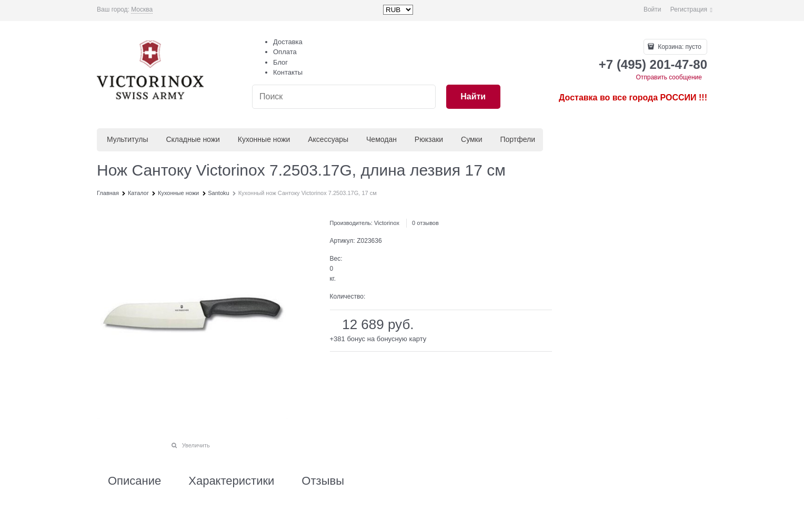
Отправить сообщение (669, 77)
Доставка (288, 42)
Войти (652, 9)
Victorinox (387, 223)
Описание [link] (134, 481)
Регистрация (689, 9)
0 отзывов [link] (425, 223)
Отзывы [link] (323, 481)
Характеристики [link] (231, 481)
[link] (142, 10)
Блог (280, 62)
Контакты (288, 72)
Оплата (285, 52)
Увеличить (196, 445)
